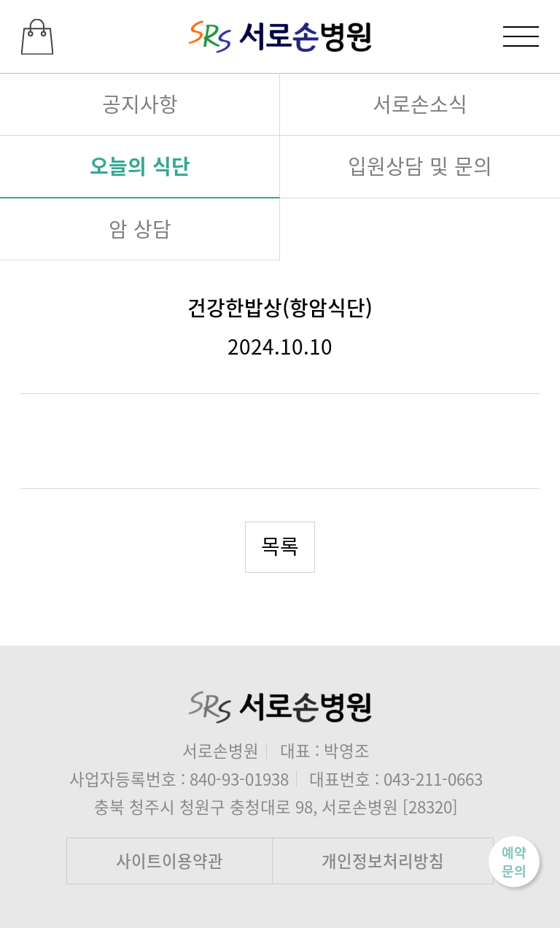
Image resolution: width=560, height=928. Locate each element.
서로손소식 (420, 104)
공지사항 (140, 104)
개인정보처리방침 (383, 860)
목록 (280, 546)
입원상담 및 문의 (420, 166)
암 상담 (140, 228)
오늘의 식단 (140, 166)
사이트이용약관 (170, 860)
